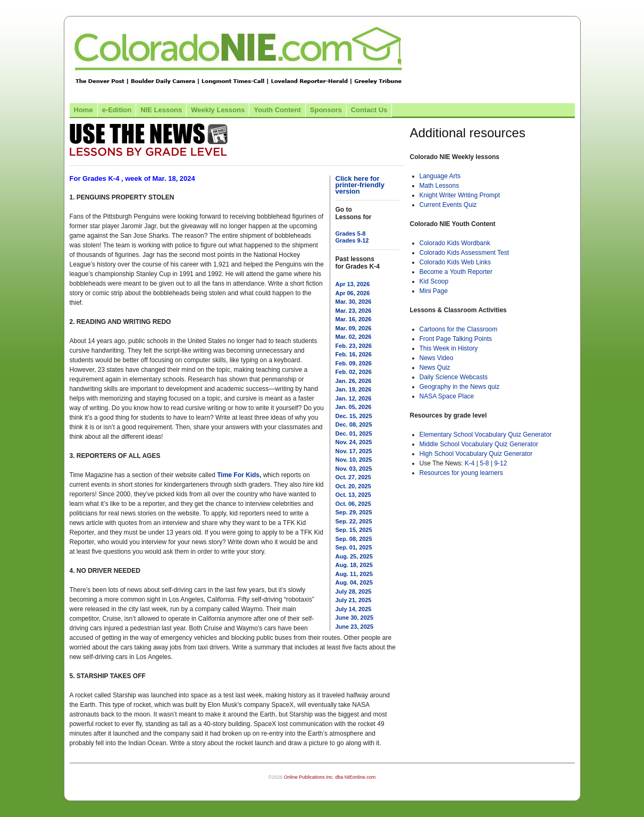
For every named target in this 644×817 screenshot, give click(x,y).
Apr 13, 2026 (353, 284)
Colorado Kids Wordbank (455, 243)
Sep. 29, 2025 (354, 512)
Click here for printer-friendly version (360, 185)
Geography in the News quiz (460, 387)
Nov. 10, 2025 (354, 460)
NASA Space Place (447, 396)
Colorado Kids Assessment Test (465, 253)
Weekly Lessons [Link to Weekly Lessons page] (218, 110)
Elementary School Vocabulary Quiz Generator (486, 435)
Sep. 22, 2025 (354, 521)
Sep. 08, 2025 (354, 539)
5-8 (485, 463)
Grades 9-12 (352, 240)
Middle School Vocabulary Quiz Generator (479, 444)
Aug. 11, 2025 (354, 574)
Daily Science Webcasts (454, 377)
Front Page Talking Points (456, 339)
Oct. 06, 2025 (353, 504)
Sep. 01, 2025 (354, 547)
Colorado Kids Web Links (455, 262)
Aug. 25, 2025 (354, 556)
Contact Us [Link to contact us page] (369, 110)
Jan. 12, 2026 (354, 398)
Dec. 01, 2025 (354, 433)
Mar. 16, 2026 (354, 319)
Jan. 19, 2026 (354, 389)
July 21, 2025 (354, 600)
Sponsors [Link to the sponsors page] (326, 110)
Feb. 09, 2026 (354, 363)
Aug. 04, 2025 (354, 582)
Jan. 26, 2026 (354, 381)
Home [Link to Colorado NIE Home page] (83, 110)
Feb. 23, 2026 (354, 346)
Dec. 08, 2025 (354, 424)
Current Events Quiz (448, 205)
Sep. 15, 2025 (354, 530)
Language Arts (440, 176)
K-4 (470, 463)
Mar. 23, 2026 (354, 311)
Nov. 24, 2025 (354, 442)
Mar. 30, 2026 (354, 302)
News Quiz (435, 368)
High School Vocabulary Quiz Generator (476, 454)
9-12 (500, 463)
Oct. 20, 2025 (353, 486)
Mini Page (434, 291)
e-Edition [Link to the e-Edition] (117, 110)
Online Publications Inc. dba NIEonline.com (330, 777)
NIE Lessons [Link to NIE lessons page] (161, 110)
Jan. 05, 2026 (354, 407)
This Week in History (449, 348)
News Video (437, 358)
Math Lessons (440, 186)
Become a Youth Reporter (456, 272)
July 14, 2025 (354, 609)
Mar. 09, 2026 (354, 328)
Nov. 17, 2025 (354, 451)
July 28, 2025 (354, 591)
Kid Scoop (434, 281)
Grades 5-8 (351, 234)
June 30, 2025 (355, 618)
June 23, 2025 (355, 627)
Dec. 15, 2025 (354, 416)
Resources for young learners (461, 473)
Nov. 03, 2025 (354, 469)
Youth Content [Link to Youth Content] (277, 110)
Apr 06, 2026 (353, 293)
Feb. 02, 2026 (354, 372)
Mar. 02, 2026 (354, 337)
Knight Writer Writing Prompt (460, 195)
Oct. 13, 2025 (353, 495)
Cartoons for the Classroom (459, 329)
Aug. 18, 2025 (354, 565)
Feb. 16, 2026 (354, 354)
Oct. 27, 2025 (353, 477)
